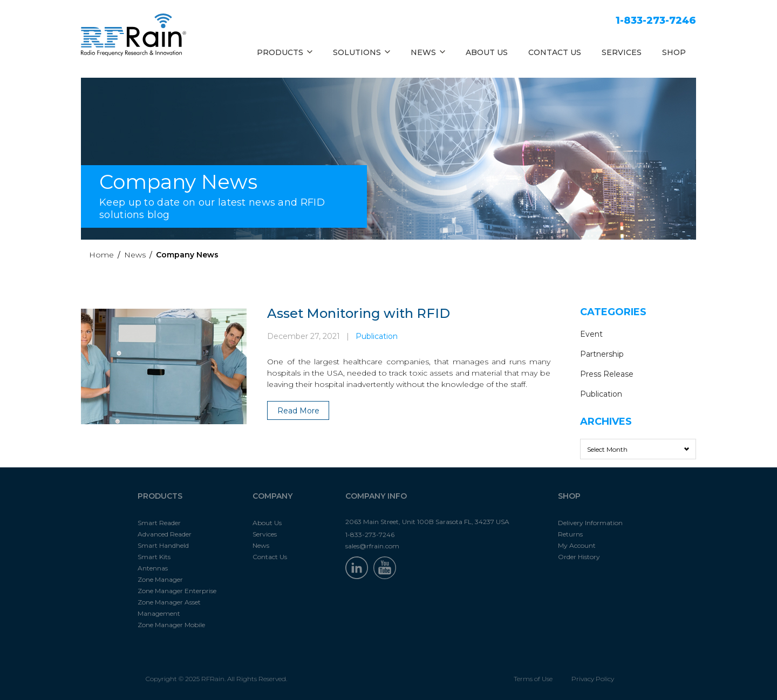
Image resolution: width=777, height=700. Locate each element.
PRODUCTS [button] (285, 52)
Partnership (602, 354)
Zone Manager (160, 579)
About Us (267, 523)
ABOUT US (487, 52)
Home (101, 255)
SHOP (674, 52)
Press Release (607, 374)
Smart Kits (154, 557)
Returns (570, 534)
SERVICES (622, 52)
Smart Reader (159, 523)
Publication (377, 336)
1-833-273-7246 (656, 21)
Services (265, 534)
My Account (577, 545)
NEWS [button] (428, 52)
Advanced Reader (165, 534)
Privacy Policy (593, 679)
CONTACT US (555, 52)
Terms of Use (533, 679)
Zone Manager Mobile (171, 625)
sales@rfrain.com (372, 546)
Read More (298, 411)
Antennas (153, 568)
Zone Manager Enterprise (177, 591)
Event (591, 334)
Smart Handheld (163, 545)
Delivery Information (590, 523)
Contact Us (270, 557)
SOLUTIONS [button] (362, 52)
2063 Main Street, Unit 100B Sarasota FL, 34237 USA (427, 522)
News (135, 255)
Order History (579, 557)
